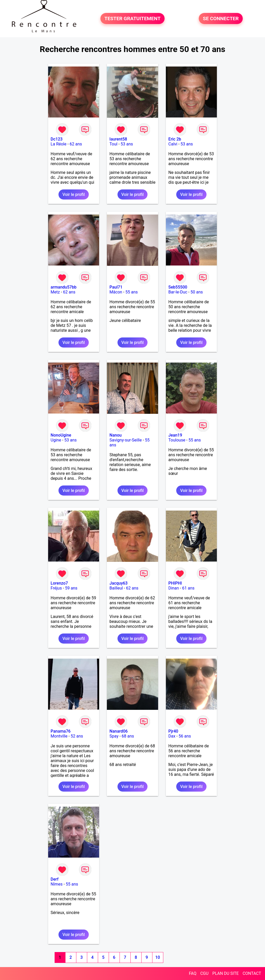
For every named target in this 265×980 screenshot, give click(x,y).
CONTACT (252, 973)
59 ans (71, 588)
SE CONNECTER (221, 19)
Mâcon (116, 292)
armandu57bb (64, 287)
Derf (55, 879)
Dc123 (57, 139)
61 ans (188, 588)
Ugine (56, 440)
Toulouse (177, 440)
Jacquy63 (119, 583)
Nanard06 (119, 731)
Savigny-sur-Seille (126, 440)
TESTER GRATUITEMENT (133, 19)
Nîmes (57, 884)
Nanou (116, 435)
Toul (113, 144)
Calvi (173, 144)
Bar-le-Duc (178, 292)
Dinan (174, 588)
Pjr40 (173, 731)
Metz (55, 292)
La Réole (59, 144)
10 (158, 957)
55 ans (131, 292)
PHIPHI (175, 583)
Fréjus (56, 588)
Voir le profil (73, 194)
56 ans (185, 736)
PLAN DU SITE (226, 973)
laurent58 (118, 139)
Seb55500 (178, 287)
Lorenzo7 (59, 583)
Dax (172, 736)
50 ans (197, 292)
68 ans (128, 736)
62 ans (76, 144)
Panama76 (61, 731)
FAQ (193, 973)
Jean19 (175, 435)
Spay (114, 736)
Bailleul (116, 588)
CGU (204, 973)
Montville (59, 736)
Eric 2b (175, 139)
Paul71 (116, 287)
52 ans (77, 736)
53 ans (127, 144)
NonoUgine (61, 435)
